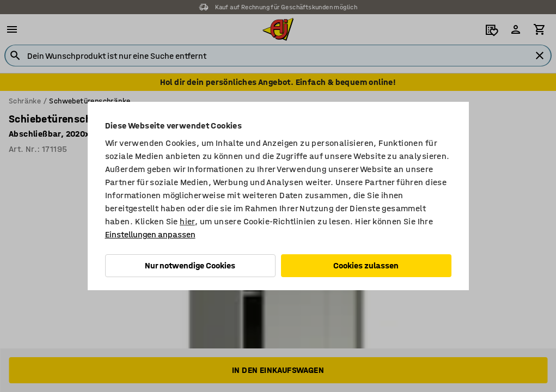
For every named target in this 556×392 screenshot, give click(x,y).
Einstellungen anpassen (150, 234)
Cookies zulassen (366, 265)
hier (187, 221)
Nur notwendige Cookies (190, 265)
